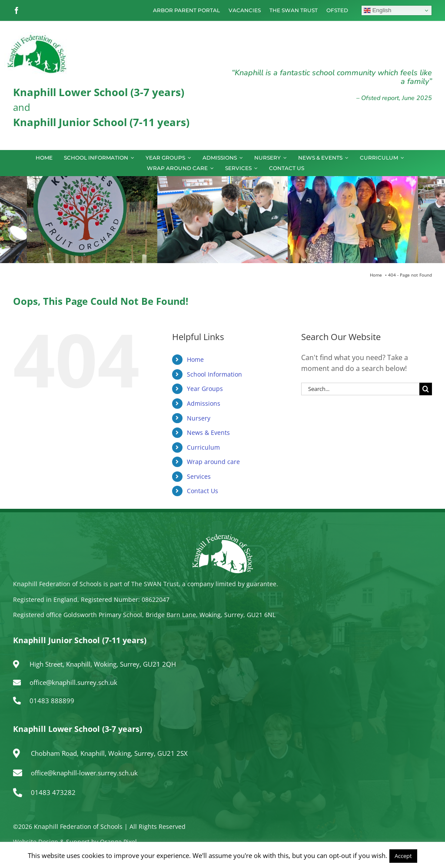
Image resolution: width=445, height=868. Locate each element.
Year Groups (205, 389)
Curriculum (203, 447)
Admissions (204, 403)
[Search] (426, 389)
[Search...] (360, 389)
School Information (214, 374)
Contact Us (203, 491)
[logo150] (37, 36)
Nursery (199, 418)
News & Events (208, 432)
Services (199, 476)
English (377, 10)
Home (195, 359)
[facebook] (17, 10)
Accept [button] (403, 856)
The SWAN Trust (155, 584)
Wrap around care (213, 462)
